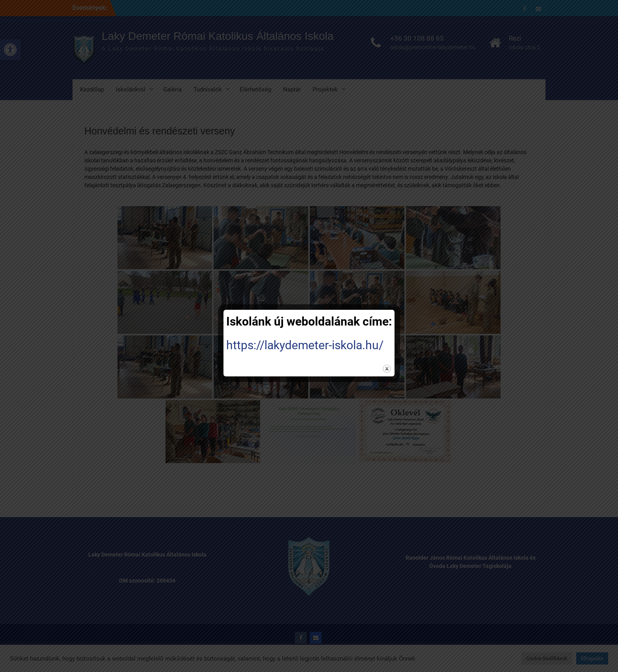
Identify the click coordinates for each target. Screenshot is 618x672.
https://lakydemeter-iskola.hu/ (305, 345)
